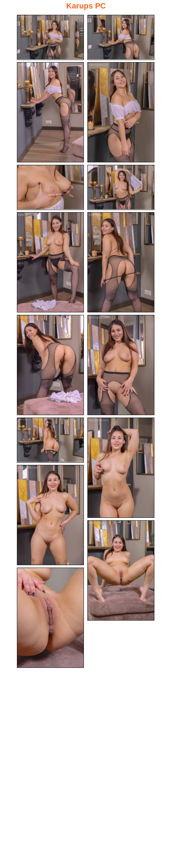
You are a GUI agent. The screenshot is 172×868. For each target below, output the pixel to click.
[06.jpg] (121, 187)
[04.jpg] (121, 112)
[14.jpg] (121, 570)
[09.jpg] (50, 365)
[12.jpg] (121, 468)
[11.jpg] (50, 440)
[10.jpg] (121, 365)
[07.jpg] (50, 262)
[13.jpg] (50, 515)
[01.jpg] (50, 37)
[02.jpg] (121, 37)
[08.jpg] (121, 262)
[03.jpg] (50, 112)
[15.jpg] (50, 618)
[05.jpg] (50, 187)
